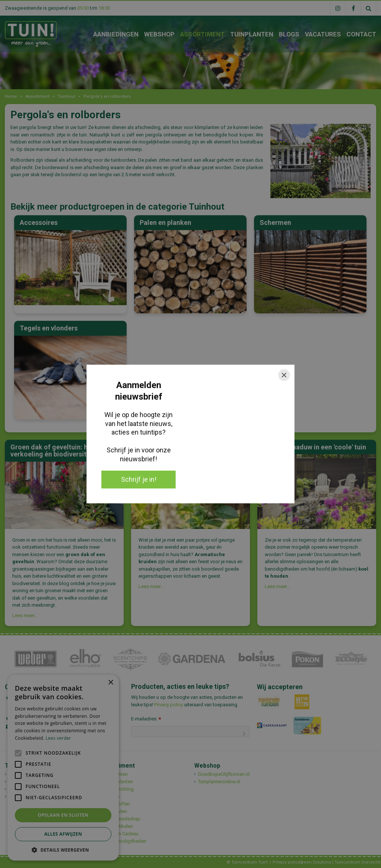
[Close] (284, 375)
